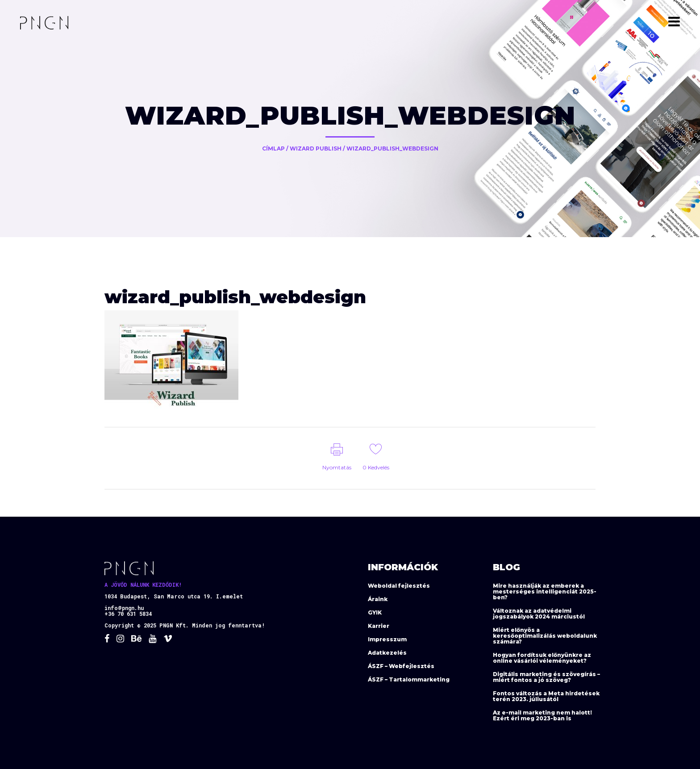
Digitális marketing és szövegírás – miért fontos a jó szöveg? (546, 677)
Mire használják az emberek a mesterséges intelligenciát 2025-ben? (545, 591)
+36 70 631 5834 (128, 614)
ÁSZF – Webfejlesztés (401, 666)
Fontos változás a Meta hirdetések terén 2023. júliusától (546, 696)
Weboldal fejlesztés (399, 586)
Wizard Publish (316, 148)
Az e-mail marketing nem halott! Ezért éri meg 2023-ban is (542, 715)
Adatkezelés (387, 653)
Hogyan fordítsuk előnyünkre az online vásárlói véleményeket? (542, 658)
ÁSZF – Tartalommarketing (409, 679)
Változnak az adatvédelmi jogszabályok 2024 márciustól (539, 614)
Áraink (378, 599)
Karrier (379, 626)
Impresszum (387, 639)
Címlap (273, 148)
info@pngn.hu (124, 608)
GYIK (375, 612)
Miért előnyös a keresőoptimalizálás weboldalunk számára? (545, 636)
